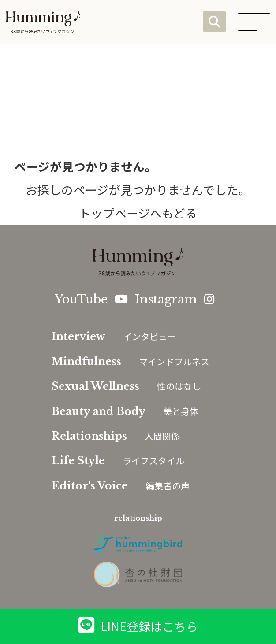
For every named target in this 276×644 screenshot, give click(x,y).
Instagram (175, 299)
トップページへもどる (138, 213)
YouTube (91, 299)
